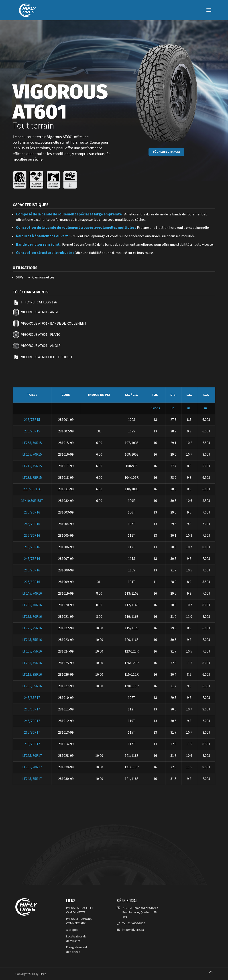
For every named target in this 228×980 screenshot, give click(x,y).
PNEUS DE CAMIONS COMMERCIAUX (79, 921)
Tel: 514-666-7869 (133, 924)
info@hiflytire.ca (133, 930)
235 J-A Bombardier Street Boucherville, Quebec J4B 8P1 (140, 912)
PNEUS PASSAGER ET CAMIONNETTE (80, 910)
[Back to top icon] (211, 972)
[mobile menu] (209, 10)
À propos (72, 930)
